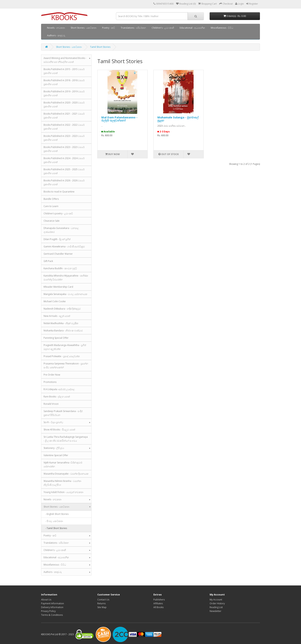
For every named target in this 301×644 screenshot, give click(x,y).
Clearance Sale (52, 221)
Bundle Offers (51, 199)
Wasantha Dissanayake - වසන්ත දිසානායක (66, 474)
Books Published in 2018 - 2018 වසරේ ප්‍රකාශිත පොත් (64, 82)
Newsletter (215, 611)
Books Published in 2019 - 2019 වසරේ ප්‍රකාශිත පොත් (64, 93)
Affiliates (158, 603)
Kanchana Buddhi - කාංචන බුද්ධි (60, 268)
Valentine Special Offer (56, 455)
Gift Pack (48, 261)
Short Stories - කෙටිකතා (84, 28)
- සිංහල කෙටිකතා (53, 521)
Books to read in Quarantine (59, 192)
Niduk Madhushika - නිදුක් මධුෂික (61, 323)
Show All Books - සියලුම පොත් (59, 430)
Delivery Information (52, 607)
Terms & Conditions (52, 615)
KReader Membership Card (58, 287)
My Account (216, 600)
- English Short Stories (56, 514)
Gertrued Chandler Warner (58, 254)
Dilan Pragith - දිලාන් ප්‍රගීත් (57, 239)
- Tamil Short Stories (55, 528)
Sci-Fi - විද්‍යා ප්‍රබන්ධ (53, 422)
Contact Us (103, 600)
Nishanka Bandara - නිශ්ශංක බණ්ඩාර (63, 331)
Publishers (159, 600)
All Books (158, 607)
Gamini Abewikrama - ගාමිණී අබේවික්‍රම (64, 246)
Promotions (50, 382)
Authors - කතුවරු (56, 35)
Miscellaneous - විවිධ (222, 28)
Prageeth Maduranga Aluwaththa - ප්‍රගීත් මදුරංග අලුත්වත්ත (65, 347)
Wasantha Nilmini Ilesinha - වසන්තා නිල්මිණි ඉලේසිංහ (62, 483)
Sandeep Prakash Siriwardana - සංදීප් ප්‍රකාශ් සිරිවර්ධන (63, 413)
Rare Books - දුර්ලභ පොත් (57, 397)
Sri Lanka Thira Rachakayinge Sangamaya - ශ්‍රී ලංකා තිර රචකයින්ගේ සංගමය (66, 439)
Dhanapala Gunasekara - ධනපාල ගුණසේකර (61, 230)
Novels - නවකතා (56, 28)
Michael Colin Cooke (55, 301)
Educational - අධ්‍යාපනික (192, 28)
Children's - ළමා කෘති (163, 28)
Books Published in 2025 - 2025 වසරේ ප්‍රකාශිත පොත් (64, 171)
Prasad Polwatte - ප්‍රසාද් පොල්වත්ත (62, 356)
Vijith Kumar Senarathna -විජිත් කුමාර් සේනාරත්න (63, 464)
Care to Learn (51, 206)
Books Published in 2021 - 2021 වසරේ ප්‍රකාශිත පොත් (64, 116)
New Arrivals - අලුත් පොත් (57, 316)
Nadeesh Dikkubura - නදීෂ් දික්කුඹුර (62, 309)
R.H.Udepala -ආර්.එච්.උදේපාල (59, 389)
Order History (217, 603)
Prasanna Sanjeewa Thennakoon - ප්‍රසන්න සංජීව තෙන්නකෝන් (66, 365)
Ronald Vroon (51, 404)
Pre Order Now (52, 375)
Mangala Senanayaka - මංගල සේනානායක (65, 294)
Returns (101, 603)
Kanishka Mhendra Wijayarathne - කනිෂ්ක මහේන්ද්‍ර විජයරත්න (66, 278)
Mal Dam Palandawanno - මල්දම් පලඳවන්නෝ (119, 119)
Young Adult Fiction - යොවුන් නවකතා (63, 492)
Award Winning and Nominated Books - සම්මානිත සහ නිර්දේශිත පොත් (65, 60)
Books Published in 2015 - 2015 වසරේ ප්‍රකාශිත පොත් (64, 71)
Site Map (102, 607)
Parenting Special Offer (56, 338)
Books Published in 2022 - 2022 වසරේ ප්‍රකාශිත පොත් (64, 127)
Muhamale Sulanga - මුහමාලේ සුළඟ (178, 119)
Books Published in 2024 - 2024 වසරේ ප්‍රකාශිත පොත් (64, 160)
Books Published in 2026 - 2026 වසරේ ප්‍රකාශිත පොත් (64, 182)
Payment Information (53, 603)
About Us (46, 600)
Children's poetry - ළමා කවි (58, 213)
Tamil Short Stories (100, 47)
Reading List (216, 607)
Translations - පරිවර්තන (133, 28)
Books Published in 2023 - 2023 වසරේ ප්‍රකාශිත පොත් (64, 138)
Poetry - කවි (109, 28)
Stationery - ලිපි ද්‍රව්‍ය (54, 448)
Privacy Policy (48, 611)
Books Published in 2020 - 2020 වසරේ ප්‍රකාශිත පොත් (64, 104)
